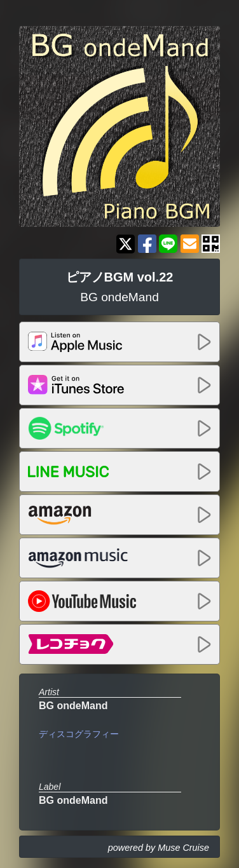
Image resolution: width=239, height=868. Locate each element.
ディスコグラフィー (79, 734)
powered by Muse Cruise (159, 848)
